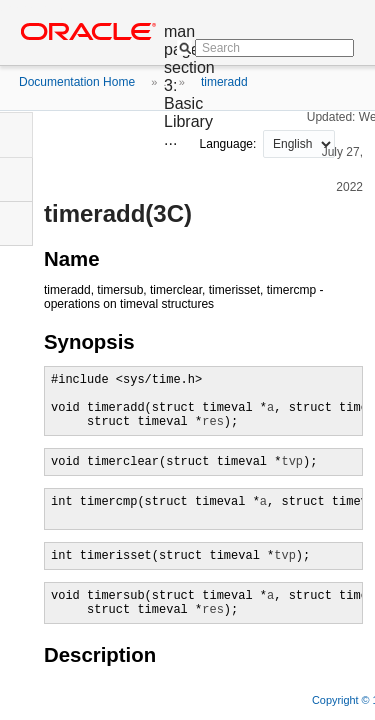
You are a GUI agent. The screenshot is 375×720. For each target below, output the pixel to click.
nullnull (299, 144)
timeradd (224, 82)
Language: (230, 144)
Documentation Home (77, 82)
